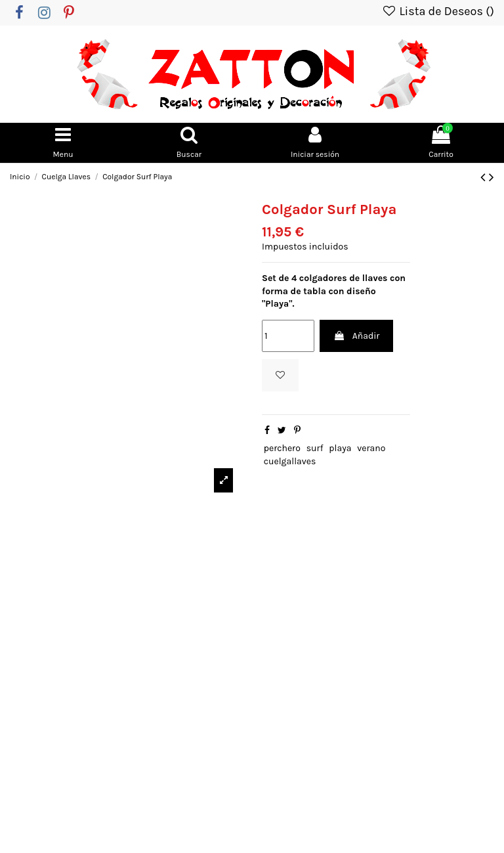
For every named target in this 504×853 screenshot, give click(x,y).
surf (315, 451)
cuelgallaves (290, 464)
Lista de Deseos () (438, 11)
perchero (282, 451)
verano (371, 451)
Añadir (356, 339)
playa (340, 451)
